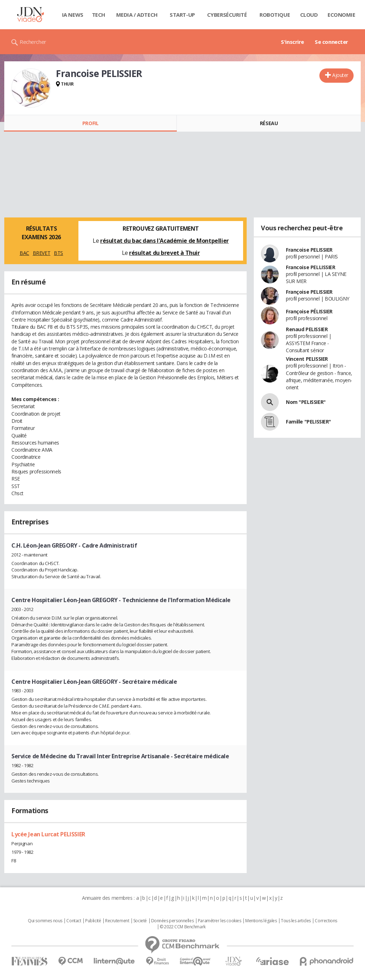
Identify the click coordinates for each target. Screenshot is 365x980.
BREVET (42, 253)
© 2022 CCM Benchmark (183, 927)
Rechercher (33, 42)
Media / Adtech (137, 15)
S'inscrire (292, 42)
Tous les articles (296, 921)
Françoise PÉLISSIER (309, 311)
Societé (140, 921)
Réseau (269, 123)
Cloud (309, 15)
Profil (90, 123)
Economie (341, 15)
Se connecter (331, 42)
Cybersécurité (227, 15)
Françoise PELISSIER (309, 292)
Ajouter (340, 75)
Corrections (326, 921)
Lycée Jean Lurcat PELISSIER (48, 834)
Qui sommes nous (45, 921)
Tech (99, 15)
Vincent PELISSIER (307, 359)
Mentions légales (261, 921)
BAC (24, 253)
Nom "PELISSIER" (306, 402)
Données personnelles (173, 921)
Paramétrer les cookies (220, 921)
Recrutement (117, 921)
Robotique (275, 15)
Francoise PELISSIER (309, 250)
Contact (74, 921)
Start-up (182, 15)
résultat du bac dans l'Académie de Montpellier (164, 241)
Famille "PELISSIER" (309, 422)
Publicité (93, 921)
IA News (73, 15)
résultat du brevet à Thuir (164, 253)
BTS (58, 253)
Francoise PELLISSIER (311, 267)
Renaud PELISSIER (307, 329)
